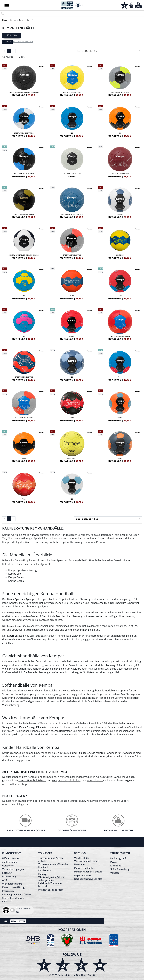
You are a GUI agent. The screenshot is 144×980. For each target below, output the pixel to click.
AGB (5, 880)
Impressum (8, 891)
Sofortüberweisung (120, 869)
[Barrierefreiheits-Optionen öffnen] (6, 910)
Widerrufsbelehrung (12, 884)
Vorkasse (115, 873)
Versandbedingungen (13, 869)
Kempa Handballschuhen (66, 780)
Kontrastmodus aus (24, 910)
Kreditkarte (116, 866)
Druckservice (45, 870)
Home (5, 20)
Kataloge (43, 874)
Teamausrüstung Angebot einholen (51, 859)
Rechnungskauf (118, 858)
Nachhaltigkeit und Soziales (88, 879)
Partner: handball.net (85, 868)
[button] (7, 5)
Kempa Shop (20, 784)
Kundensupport (119, 801)
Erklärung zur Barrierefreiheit (17, 895)
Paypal (114, 862)
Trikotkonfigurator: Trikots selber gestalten (51, 879)
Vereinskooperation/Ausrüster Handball (53, 865)
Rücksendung (9, 876)
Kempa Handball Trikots (32, 780)
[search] (72, 14)
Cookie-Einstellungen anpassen (13, 900)
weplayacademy (83, 875)
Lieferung (7, 873)
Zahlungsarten (10, 862)
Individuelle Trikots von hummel (50, 885)
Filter (12, 35)
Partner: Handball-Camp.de (88, 872)
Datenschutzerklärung (13, 887)
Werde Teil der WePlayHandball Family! (87, 859)
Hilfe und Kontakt (11, 858)
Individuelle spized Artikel (51, 890)
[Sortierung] (108, 51)
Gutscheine (8, 866)
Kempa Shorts (95, 780)
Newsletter (80, 864)
